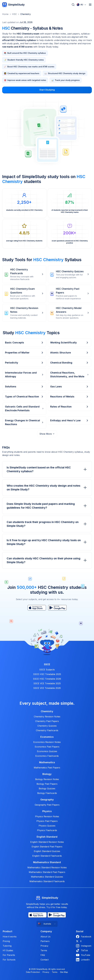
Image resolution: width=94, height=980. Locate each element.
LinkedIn (83, 960)
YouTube (83, 955)
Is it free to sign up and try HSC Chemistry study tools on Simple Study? (47, 542)
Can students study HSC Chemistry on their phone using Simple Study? (47, 560)
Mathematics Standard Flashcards (47, 881)
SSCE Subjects (47, 670)
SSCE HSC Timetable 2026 (47, 679)
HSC (14, 14)
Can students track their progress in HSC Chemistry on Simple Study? (47, 524)
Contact (45, 960)
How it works (10, 937)
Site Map (64, 972)
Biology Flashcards (47, 793)
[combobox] (82, 5)
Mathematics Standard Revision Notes (47, 867)
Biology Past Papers (47, 784)
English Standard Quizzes (47, 851)
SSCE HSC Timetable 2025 (47, 674)
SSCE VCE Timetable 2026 (47, 688)
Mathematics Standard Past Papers (47, 872)
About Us (45, 937)
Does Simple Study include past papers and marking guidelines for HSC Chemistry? (47, 506)
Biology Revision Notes (47, 779)
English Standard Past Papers (47, 847)
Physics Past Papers (47, 821)
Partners (45, 941)
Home (5, 14)
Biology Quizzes (47, 788)
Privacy (44, 946)
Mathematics (47, 762)
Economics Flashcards (47, 756)
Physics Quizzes (47, 826)
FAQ (43, 955)
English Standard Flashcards (47, 856)
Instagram (84, 946)
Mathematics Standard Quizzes (47, 877)
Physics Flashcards (47, 830)
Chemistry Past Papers (47, 721)
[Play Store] (57, 608)
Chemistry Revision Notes (47, 717)
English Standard (47, 837)
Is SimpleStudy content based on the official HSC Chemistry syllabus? (47, 469)
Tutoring (7, 946)
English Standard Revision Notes (47, 842)
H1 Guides (8, 950)
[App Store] (37, 608)
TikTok (82, 950)
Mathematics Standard (47, 862)
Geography (47, 800)
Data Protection (33, 972)
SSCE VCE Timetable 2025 (47, 683)
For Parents (9, 955)
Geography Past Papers (47, 805)
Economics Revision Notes (47, 742)
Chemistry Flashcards (47, 730)
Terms (44, 950)
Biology (47, 774)
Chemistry (26, 14)
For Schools (9, 960)
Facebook (84, 937)
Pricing (6, 941)
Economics (47, 737)
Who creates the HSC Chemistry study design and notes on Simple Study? (47, 488)
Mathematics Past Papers (47, 768)
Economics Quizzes (47, 751)
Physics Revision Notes (47, 816)
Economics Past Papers (47, 747)
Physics (47, 811)
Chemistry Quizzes (47, 726)
